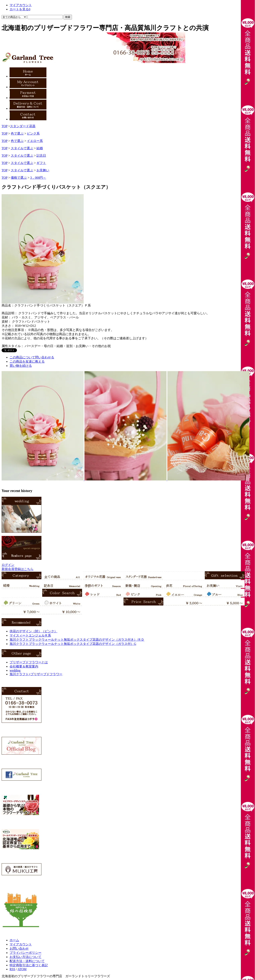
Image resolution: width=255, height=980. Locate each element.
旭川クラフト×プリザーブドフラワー (36, 674)
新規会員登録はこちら (18, 569)
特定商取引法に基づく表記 (29, 965)
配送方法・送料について (27, 961)
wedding (15, 670)
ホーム (14, 940)
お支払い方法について (25, 957)
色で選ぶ (17, 133)
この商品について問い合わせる (32, 357)
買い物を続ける (21, 366)
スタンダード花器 (23, 126)
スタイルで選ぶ (22, 148)
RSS (12, 969)
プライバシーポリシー (25, 953)
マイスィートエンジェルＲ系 (30, 635)
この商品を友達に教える (27, 361)
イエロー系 (35, 141)
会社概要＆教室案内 (24, 666)
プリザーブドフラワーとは (29, 662)
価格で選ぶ (19, 178)
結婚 (40, 148)
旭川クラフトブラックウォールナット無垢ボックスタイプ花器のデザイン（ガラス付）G (73, 644)
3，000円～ (38, 178)
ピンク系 (33, 133)
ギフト (41, 163)
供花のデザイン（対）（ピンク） (33, 631)
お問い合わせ (19, 948)
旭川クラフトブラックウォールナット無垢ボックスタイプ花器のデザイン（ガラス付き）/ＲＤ (77, 640)
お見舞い (43, 170)
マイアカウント (21, 944)
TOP (4, 126)
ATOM (22, 969)
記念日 (41, 156)
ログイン (8, 565)
